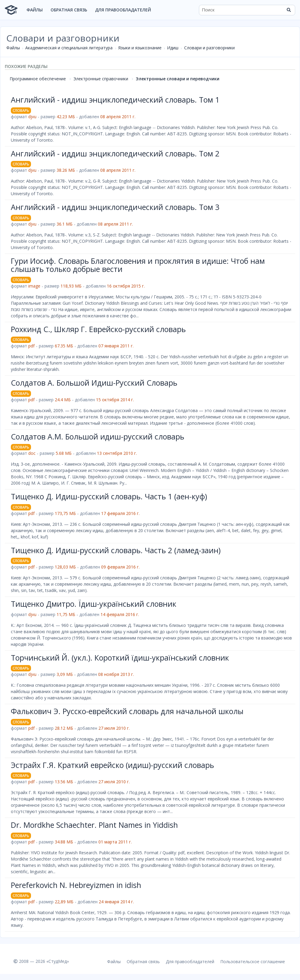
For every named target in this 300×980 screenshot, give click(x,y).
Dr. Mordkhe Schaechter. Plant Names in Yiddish (94, 825)
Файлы (35, 10)
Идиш (173, 48)
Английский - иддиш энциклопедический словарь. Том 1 (115, 100)
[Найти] (289, 10)
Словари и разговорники (209, 48)
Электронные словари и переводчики (178, 79)
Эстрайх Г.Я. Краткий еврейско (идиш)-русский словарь (112, 765)
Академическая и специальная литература (69, 48)
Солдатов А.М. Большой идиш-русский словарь (97, 436)
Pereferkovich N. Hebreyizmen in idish (76, 885)
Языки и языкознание (140, 48)
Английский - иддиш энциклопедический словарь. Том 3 (115, 207)
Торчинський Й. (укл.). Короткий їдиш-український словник (120, 658)
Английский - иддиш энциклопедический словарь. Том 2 (115, 153)
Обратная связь (69, 10)
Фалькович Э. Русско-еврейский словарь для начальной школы (127, 711)
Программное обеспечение (38, 79)
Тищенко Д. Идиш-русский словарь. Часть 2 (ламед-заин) (116, 550)
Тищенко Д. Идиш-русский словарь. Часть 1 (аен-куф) (109, 496)
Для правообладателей (123, 10)
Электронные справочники (101, 79)
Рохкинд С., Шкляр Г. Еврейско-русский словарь (98, 329)
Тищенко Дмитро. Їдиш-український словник (94, 604)
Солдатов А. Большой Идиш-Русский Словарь (94, 383)
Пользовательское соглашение (253, 962)
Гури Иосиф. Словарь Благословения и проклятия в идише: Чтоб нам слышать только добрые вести (138, 265)
